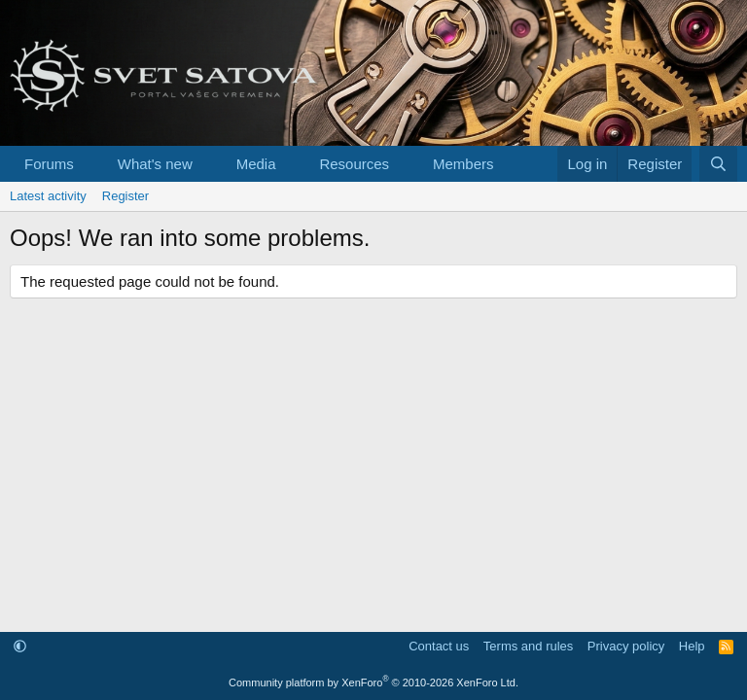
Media (256, 164)
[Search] (718, 164)
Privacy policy (626, 646)
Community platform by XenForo (373, 682)
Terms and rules (528, 646)
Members (463, 164)
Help (692, 646)
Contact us (439, 646)
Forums (49, 164)
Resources (354, 164)
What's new (155, 164)
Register (125, 196)
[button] (89, 164)
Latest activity (48, 196)
